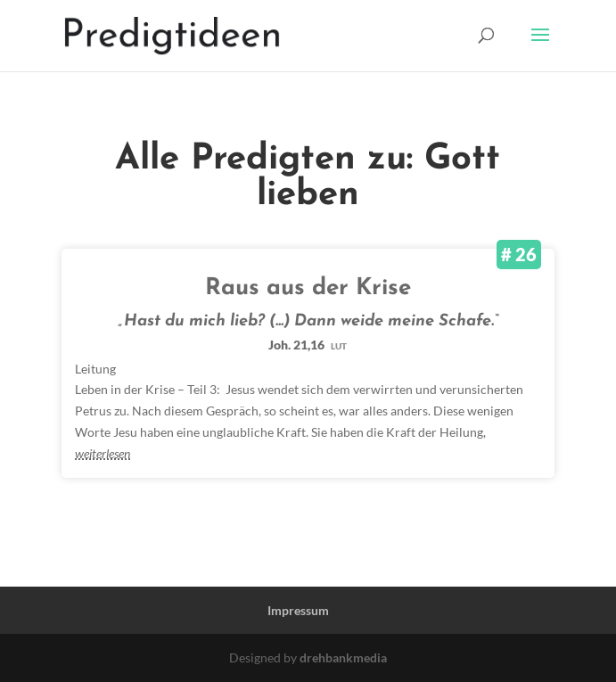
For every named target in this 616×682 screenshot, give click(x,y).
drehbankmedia (343, 657)
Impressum (298, 610)
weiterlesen (103, 453)
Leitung (95, 369)
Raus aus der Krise (308, 288)
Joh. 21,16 (308, 345)
